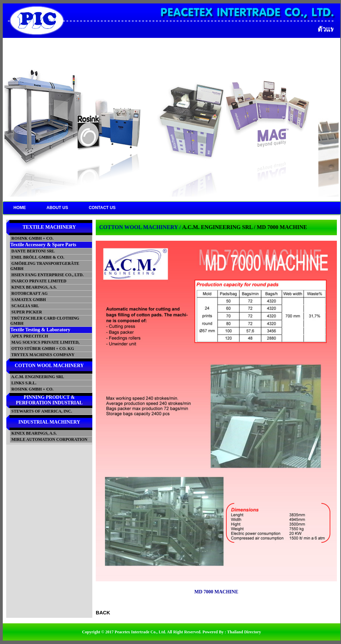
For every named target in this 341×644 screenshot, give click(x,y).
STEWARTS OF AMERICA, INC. (41, 411)
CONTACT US (102, 208)
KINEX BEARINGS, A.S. (34, 287)
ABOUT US (57, 208)
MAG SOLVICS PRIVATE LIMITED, (45, 342)
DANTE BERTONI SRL (33, 251)
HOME (20, 208)
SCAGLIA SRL (25, 306)
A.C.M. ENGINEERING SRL (37, 377)
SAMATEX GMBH (28, 300)
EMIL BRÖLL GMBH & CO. (37, 257)
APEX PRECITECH (29, 336)
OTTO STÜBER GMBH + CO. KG (42, 349)
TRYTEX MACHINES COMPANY (42, 355)
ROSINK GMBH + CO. (32, 238)
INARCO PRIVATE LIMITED (38, 281)
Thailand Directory (244, 632)
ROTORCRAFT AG (29, 293)
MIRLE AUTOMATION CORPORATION (49, 439)
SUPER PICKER (26, 312)
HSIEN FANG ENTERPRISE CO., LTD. (47, 275)
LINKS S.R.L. (23, 383)
